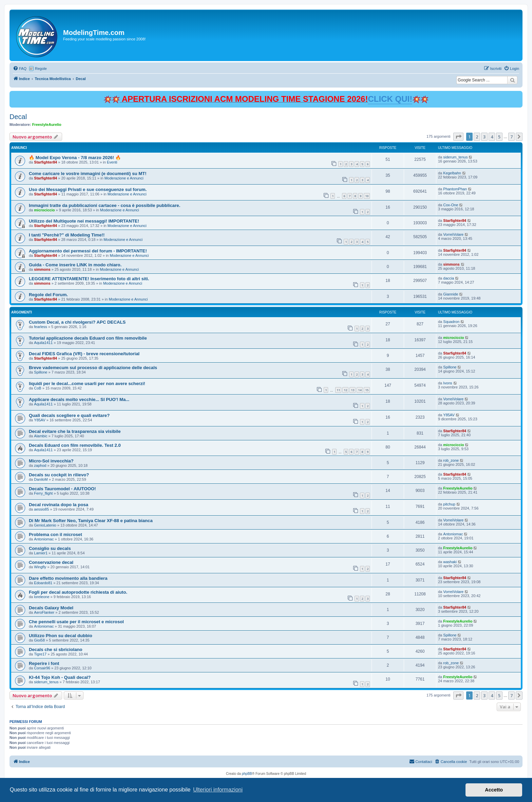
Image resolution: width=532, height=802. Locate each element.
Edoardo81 (43, 583)
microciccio (44, 210)
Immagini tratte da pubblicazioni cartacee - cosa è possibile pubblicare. (104, 205)
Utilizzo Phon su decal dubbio (61, 636)
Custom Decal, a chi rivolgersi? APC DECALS (77, 322)
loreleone (42, 597)
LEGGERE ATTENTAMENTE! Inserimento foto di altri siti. (89, 279)
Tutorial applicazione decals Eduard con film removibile (88, 338)
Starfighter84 (45, 162)
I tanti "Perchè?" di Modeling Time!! (67, 235)
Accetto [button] (494, 790)
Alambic (41, 436)
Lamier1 (41, 553)
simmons (42, 269)
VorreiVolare (453, 234)
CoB (37, 388)
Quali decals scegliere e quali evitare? (69, 415)
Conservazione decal (51, 562)
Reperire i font (44, 663)
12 (345, 390)
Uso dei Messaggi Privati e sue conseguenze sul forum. (88, 189)
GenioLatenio (45, 525)
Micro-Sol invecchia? (51, 461)
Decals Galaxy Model (51, 608)
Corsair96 (42, 668)
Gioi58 (39, 640)
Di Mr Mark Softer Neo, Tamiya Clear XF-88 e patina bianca (91, 521)
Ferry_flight (43, 493)
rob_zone (451, 460)
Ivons (448, 383)
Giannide (451, 294)
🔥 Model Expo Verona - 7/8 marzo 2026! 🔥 (75, 158)
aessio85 (41, 509)
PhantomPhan (455, 189)
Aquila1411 (43, 343)
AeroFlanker (44, 612)
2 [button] (477, 137)
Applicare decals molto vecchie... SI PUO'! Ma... (79, 399)
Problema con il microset (55, 534)
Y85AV (40, 420)
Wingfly (40, 567)
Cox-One (451, 205)
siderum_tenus (455, 157)
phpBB (247, 774)
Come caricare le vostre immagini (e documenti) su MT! (88, 174)
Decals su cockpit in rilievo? (59, 475)
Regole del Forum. (48, 295)
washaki (450, 562)
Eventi (112, 162)
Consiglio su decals (50, 548)
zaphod (40, 465)
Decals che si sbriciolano (56, 650)
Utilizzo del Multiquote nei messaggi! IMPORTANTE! (84, 221)
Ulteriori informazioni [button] (218, 790)
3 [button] (484, 137)
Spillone (41, 372)
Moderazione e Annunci (124, 178)
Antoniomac (44, 539)
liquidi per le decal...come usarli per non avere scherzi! (87, 384)
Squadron (451, 322)
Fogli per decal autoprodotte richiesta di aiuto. (78, 592)
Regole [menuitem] (41, 69)
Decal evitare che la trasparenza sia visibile (75, 431)
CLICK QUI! (390, 99)
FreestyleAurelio (47, 125)
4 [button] (492, 137)
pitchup (449, 504)
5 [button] (499, 137)
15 (367, 390)
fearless (41, 327)
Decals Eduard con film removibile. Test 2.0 (75, 445)
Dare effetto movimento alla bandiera (68, 578)
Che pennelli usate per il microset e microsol (76, 622)
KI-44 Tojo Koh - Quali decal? (60, 677)
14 (360, 390)
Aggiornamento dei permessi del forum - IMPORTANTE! (88, 251)
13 (353, 390)
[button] (458, 137)
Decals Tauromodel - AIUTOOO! (62, 489)
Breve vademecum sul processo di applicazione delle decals (93, 368)
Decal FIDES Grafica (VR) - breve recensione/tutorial (84, 354)
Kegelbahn (452, 173)
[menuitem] (20, 69)
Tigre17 (40, 654)
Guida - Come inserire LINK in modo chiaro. (75, 265)
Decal (18, 117)
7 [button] (511, 137)
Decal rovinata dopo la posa (59, 505)
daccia (449, 278)
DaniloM (41, 479)
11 (338, 390)
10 (367, 196)
